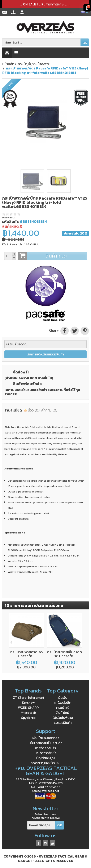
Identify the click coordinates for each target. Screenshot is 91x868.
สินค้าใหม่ (63, 713)
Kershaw (28, 703)
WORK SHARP (28, 708)
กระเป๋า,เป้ (63, 708)
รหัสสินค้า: (11, 221)
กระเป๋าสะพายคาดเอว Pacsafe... (27, 654)
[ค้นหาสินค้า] (41, 42)
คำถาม (49, 410)
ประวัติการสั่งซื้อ (45, 753)
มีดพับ (63, 697)
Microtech (28, 713)
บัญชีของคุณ (45, 758)
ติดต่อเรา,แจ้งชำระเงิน (45, 763)
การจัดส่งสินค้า (45, 748)
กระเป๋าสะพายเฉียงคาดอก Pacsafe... (65, 654)
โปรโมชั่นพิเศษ (63, 718)
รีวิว (32, 410)
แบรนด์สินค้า (63, 723)
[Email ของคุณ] (41, 825)
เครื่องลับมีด (63, 703)
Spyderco (28, 718)
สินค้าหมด (52, 256)
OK (85, 43)
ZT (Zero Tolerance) (28, 697)
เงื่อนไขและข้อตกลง (45, 738)
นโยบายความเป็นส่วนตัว (45, 743)
